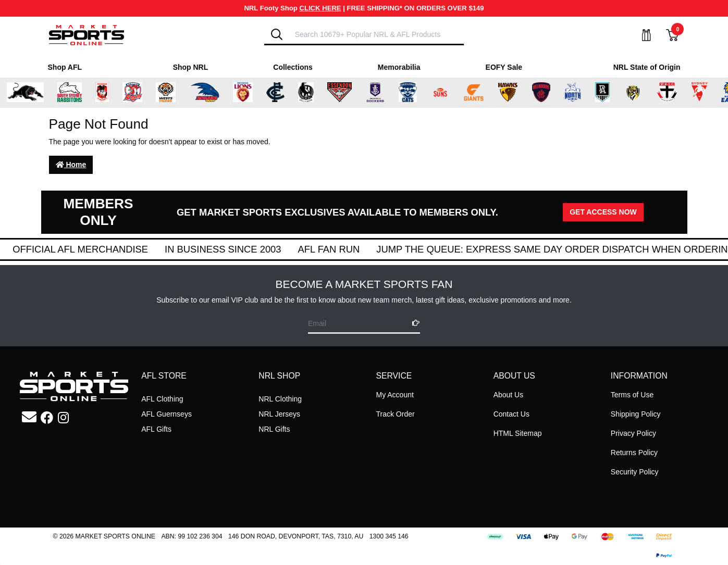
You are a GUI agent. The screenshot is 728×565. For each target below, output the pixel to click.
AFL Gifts (156, 429)
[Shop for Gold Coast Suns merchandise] (440, 93)
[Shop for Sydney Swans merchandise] (700, 93)
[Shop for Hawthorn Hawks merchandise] (508, 93)
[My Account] (640, 35)
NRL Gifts (274, 429)
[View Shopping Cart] (666, 35)
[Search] (277, 34)
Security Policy (635, 472)
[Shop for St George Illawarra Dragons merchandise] (102, 93)
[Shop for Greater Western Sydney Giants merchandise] (474, 93)
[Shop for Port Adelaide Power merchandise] (602, 93)
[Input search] (376, 34)
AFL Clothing (162, 399)
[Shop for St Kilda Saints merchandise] (667, 93)
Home (71, 165)
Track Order (395, 414)
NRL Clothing (280, 399)
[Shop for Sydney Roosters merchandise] (132, 93)
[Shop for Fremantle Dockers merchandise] (375, 93)
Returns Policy (634, 453)
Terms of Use (632, 395)
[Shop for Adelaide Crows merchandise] (204, 93)
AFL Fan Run (460, 249)
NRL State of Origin (647, 67)
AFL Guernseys (166, 414)
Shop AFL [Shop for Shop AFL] (65, 67)
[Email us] (29, 417)
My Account (394, 395)
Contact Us (511, 414)
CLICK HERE (320, 8)
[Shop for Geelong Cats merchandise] (408, 93)
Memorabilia (399, 67)
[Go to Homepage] (87, 34)
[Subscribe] (413, 323)
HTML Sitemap (518, 433)
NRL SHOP (279, 376)
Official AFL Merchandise (212, 249)
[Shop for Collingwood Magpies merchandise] (306, 93)
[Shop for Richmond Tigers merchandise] (633, 93)
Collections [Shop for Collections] (293, 67)
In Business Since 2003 (355, 249)
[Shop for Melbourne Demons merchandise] (541, 93)
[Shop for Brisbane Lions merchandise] (243, 93)
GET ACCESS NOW (603, 212)
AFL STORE (164, 376)
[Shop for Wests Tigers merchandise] (166, 93)
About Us (509, 395)
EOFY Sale (504, 67)
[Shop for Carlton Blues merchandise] (276, 93)
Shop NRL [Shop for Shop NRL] (191, 67)
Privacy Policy (633, 433)
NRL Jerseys (279, 414)
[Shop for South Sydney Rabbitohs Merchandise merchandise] (70, 93)
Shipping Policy (636, 414)
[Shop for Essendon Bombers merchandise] (339, 93)
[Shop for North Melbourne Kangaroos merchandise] (572, 93)
